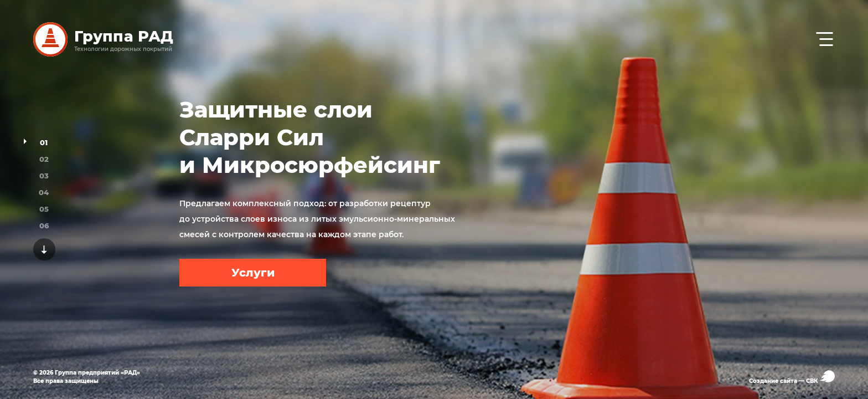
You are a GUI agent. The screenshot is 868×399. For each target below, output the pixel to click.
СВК (820, 377)
